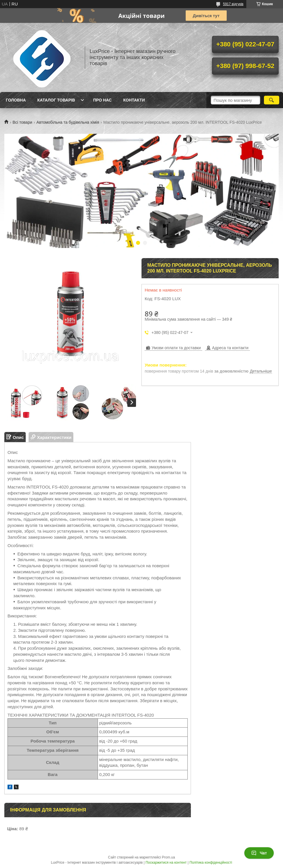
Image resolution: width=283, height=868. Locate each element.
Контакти (134, 100)
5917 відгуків (233, 4)
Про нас (103, 100)
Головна (16, 100)
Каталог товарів (56, 100)
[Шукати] (272, 100)
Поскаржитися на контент (166, 863)
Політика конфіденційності (211, 863)
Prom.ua (169, 857)
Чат (259, 853)
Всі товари (22, 122)
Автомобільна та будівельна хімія (68, 122)
